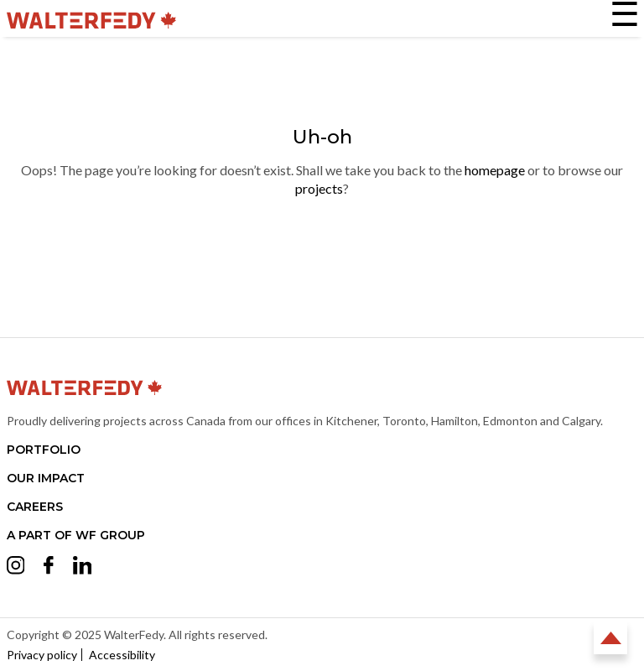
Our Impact (46, 478)
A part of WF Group (76, 535)
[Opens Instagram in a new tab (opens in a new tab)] (16, 568)
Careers (35, 507)
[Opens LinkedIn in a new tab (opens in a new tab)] (83, 568)
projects (319, 188)
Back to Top (610, 637)
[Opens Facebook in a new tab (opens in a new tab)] (49, 567)
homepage (495, 170)
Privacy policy (42, 655)
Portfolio (44, 450)
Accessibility (122, 655)
